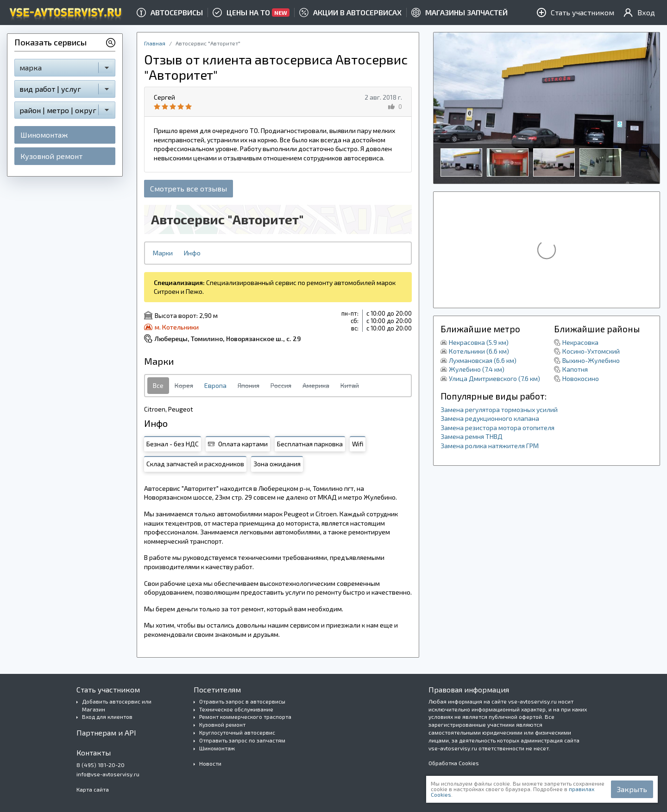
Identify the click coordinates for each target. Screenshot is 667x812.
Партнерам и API (106, 733)
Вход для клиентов (107, 717)
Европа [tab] (215, 385)
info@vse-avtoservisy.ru (108, 774)
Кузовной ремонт (51, 156)
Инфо (192, 253)
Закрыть (632, 789)
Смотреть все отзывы (189, 188)
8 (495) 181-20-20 (101, 765)
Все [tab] (158, 385)
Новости (210, 763)
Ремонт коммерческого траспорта (245, 717)
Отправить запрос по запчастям (242, 740)
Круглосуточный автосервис (237, 732)
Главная (155, 43)
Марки (163, 253)
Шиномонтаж (44, 135)
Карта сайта (93, 789)
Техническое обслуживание (236, 709)
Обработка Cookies (454, 763)
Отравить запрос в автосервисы (242, 701)
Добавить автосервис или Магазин (117, 705)
